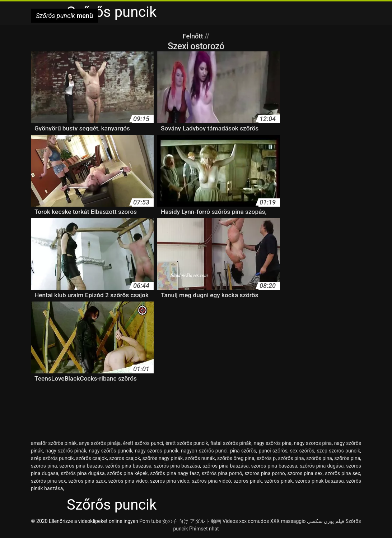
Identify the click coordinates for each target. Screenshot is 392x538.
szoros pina (44, 466)
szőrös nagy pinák (163, 458)
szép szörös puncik (52, 458)
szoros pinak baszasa (319, 481)
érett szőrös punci (143, 443)
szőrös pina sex (48, 481)
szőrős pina (291, 458)
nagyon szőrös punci (204, 451)
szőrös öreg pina (236, 458)
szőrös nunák (200, 458)
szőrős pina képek (127, 473)
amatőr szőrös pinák (54, 443)
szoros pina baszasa (274, 466)
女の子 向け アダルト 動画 (192, 521)
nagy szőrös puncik (111, 451)
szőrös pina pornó (222, 473)
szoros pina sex (305, 473)
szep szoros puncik (338, 451)
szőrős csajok (92, 458)
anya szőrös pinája (100, 443)
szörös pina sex (342, 473)
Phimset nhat (204, 529)
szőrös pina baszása (226, 466)
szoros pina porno (265, 473)
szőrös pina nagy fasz (175, 473)
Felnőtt (194, 36)
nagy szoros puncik (157, 451)
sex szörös (302, 451)
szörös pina (319, 458)
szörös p (266, 458)
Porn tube (150, 521)
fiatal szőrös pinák (231, 443)
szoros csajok (125, 458)
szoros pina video (170, 481)
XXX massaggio (288, 521)
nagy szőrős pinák (66, 451)
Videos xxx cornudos (246, 521)
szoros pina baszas (81, 466)
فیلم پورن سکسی (326, 521)
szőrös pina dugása (322, 466)
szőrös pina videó (211, 481)
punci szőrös (273, 451)
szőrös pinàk (278, 481)
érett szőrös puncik (187, 443)
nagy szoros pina (313, 443)
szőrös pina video (128, 481)
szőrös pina (347, 458)
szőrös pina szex (87, 481)
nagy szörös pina (273, 443)
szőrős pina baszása (128, 466)
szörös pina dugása (83, 473)
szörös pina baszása (177, 466)
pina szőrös (243, 451)
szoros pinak (248, 481)
